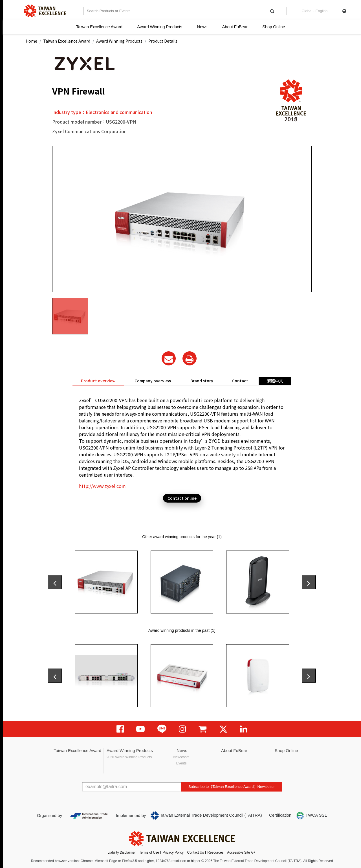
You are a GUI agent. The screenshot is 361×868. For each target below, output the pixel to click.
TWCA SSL (311, 816)
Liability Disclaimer (121, 852)
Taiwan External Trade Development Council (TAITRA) (206, 816)
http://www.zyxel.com (102, 486)
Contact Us (196, 852)
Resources (215, 852)
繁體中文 (275, 381)
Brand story (202, 381)
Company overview (153, 381)
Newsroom (181, 757)
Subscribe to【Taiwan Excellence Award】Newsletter (232, 787)
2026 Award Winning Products (129, 757)
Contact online (182, 498)
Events (181, 763)
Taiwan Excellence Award (99, 27)
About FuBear (235, 27)
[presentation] (55, 582)
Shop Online (274, 27)
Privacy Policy (173, 852)
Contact (240, 381)
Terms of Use (149, 852)
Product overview (98, 381)
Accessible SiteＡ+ (241, 852)
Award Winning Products (160, 27)
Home (31, 41)
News (202, 27)
